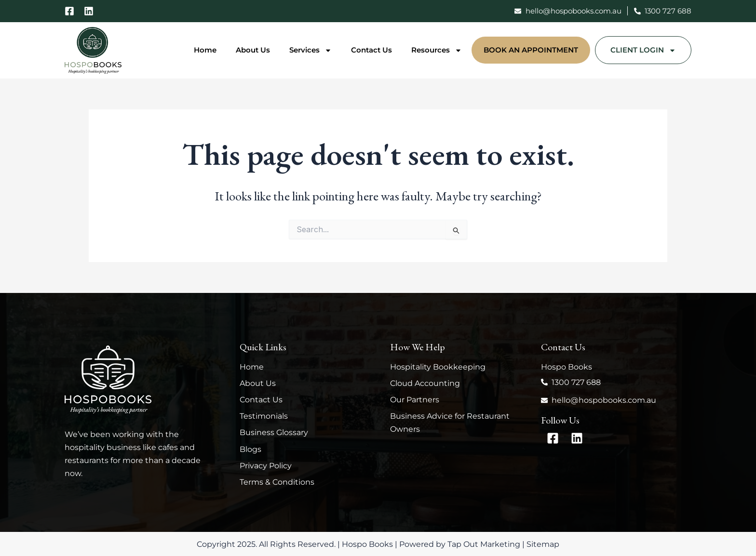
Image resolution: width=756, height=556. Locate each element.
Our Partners (415, 400)
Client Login (643, 50)
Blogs (250, 449)
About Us (253, 50)
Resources (437, 50)
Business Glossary (274, 432)
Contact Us (371, 50)
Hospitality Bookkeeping (438, 367)
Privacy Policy (266, 466)
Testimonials (264, 416)
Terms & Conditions (277, 482)
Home (205, 50)
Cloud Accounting (425, 383)
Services (310, 50)
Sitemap (543, 544)
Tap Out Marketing (484, 544)
